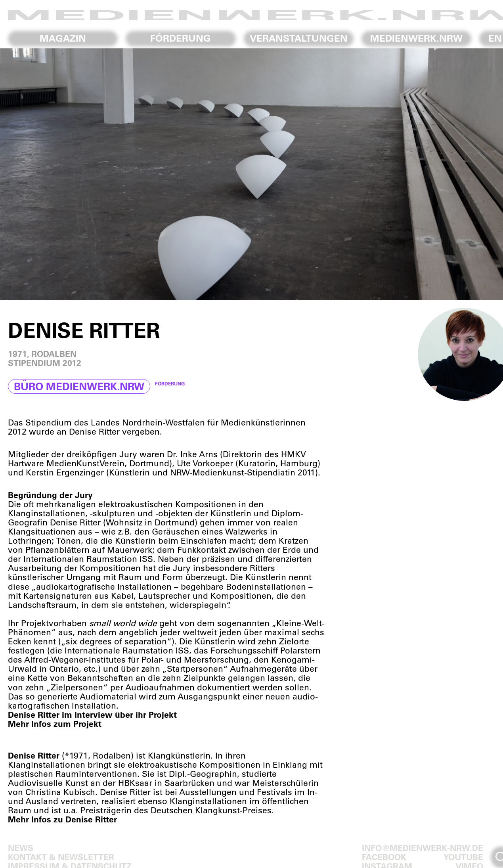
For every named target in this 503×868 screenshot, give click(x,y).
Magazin (63, 38)
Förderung (181, 38)
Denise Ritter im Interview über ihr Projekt (92, 714)
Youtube (463, 857)
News (21, 848)
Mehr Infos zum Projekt (55, 723)
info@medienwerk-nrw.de (423, 848)
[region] (251, 174)
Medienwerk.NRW (416, 38)
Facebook (384, 857)
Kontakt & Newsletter (61, 857)
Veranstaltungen (299, 38)
